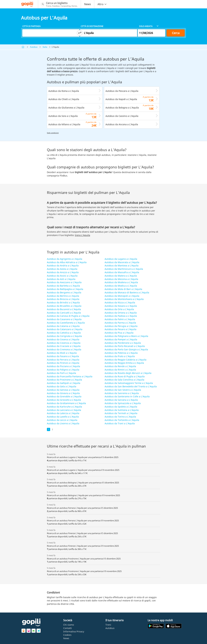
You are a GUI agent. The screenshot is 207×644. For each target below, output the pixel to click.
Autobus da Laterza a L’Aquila (63, 413)
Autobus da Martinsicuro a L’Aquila (124, 269)
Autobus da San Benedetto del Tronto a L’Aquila (131, 386)
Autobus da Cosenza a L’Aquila (64, 343)
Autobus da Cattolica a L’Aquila (64, 333)
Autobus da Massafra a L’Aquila (122, 272)
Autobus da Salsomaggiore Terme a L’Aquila (129, 383)
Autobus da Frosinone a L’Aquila (64, 380)
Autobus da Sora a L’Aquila (63, 116)
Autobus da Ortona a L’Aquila (121, 313)
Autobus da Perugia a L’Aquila (121, 326)
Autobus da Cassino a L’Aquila (122, 116)
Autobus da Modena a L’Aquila (121, 282)
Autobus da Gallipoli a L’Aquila (64, 383)
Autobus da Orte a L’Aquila (119, 309)
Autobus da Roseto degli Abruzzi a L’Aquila (128, 373)
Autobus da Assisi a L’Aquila (62, 276)
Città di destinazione (92, 26)
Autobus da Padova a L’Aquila (121, 316)
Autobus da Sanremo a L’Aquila (122, 393)
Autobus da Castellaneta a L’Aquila (66, 323)
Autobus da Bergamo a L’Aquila (64, 292)
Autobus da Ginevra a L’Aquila (63, 393)
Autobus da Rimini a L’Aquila (120, 370)
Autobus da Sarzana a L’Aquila (121, 400)
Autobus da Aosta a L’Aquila (62, 269)
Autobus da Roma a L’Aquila (64, 91)
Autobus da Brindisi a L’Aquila (63, 302)
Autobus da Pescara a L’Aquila (122, 91)
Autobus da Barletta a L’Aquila (63, 286)
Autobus (34, 47)
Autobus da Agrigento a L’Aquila (65, 259)
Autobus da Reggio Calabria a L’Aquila (125, 360)
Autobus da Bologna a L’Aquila (122, 108)
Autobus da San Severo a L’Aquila (123, 390)
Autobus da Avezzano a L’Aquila (64, 282)
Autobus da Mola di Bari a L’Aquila (123, 289)
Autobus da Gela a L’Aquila (62, 386)
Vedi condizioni (53, 133)
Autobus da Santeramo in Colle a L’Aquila (127, 396)
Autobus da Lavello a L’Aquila (63, 417)
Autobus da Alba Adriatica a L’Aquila (67, 262)
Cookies (67, 635)
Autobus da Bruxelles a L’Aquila (64, 306)
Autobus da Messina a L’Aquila (121, 279)
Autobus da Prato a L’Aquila (120, 356)
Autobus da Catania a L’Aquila (63, 326)
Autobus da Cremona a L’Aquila (64, 349)
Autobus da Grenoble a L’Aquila (64, 396)
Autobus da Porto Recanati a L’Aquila (125, 346)
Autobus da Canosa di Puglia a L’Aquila (68, 316)
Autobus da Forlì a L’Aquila (61, 373)
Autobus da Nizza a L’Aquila (120, 302)
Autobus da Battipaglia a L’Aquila (65, 289)
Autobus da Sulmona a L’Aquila (122, 410)
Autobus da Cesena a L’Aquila (63, 339)
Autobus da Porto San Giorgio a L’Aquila (126, 349)
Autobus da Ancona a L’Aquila (122, 124)
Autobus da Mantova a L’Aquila (122, 265)
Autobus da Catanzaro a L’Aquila (65, 329)
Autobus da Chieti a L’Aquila (64, 99)
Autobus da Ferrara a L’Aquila (63, 360)
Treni (108, 625)
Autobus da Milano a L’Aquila (64, 124)
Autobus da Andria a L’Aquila (63, 265)
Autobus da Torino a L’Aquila (120, 417)
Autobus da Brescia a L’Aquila (63, 299)
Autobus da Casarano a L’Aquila (64, 319)
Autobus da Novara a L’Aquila (121, 306)
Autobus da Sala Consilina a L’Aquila (124, 380)
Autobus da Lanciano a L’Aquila (64, 410)
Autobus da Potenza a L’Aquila (121, 353)
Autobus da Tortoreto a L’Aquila (122, 420)
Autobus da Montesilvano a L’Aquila (124, 299)
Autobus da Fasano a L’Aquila (63, 356)
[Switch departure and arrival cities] (80, 33)
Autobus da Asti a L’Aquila (61, 279)
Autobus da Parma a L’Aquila (120, 323)
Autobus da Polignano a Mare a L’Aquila (126, 336)
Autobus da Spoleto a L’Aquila (121, 407)
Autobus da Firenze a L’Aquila (63, 363)
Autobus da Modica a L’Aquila (121, 286)
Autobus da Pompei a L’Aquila (121, 339)
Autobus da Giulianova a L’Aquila (66, 108)
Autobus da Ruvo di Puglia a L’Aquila (125, 376)
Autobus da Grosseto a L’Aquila (64, 400)
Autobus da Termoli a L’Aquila (121, 413)
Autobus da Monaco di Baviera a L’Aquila (127, 292)
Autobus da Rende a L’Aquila (120, 366)
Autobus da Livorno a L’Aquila (63, 423)
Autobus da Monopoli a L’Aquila (122, 296)
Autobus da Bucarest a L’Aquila (64, 309)
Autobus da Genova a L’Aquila (63, 390)
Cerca (176, 33)
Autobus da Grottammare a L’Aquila (66, 403)
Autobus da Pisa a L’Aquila (119, 333)
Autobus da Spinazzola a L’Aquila (123, 403)
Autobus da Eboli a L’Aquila (62, 353)
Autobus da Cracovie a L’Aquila (64, 346)
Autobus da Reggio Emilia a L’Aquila (124, 363)
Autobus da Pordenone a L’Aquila (123, 343)
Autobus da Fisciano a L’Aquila (63, 366)
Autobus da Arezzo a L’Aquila (63, 272)
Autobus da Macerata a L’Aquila (122, 262)
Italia (45, 47)
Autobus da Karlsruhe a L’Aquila (64, 407)
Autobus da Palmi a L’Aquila (120, 319)
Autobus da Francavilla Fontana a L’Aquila (70, 376)
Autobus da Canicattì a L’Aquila (64, 313)
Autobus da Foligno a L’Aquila (63, 370)
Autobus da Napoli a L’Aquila (121, 99)
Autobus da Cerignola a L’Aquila (64, 336)
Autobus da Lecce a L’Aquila (62, 420)
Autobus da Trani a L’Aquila (120, 423)
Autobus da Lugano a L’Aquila (121, 259)
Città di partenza (31, 26)
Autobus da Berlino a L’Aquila (63, 296)
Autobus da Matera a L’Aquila (121, 276)
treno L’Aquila (82, 235)
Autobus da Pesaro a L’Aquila (120, 329)
